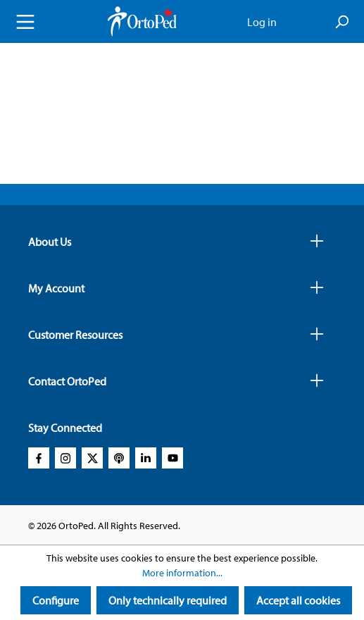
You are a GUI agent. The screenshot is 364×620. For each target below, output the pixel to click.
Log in (262, 22)
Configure (56, 600)
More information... (182, 573)
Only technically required (168, 600)
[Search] (341, 22)
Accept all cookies (298, 600)
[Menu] (25, 22)
